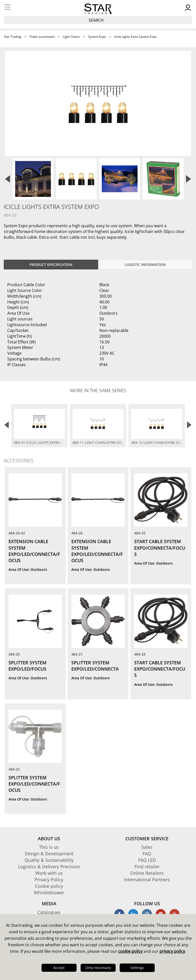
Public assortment (42, 37)
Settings (137, 968)
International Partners (147, 880)
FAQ (147, 854)
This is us (49, 847)
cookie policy (130, 951)
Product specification (51, 265)
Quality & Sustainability (49, 860)
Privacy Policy (49, 880)
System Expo (97, 37)
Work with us (49, 873)
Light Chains (71, 37)
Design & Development (49, 854)
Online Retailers (147, 873)
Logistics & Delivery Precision (49, 867)
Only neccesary (98, 968)
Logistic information (145, 265)
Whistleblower (49, 893)
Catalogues (49, 912)
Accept (59, 968)
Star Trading (13, 37)
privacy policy (172, 951)
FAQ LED (147, 860)
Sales (147, 847)
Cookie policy (49, 886)
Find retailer (147, 867)
